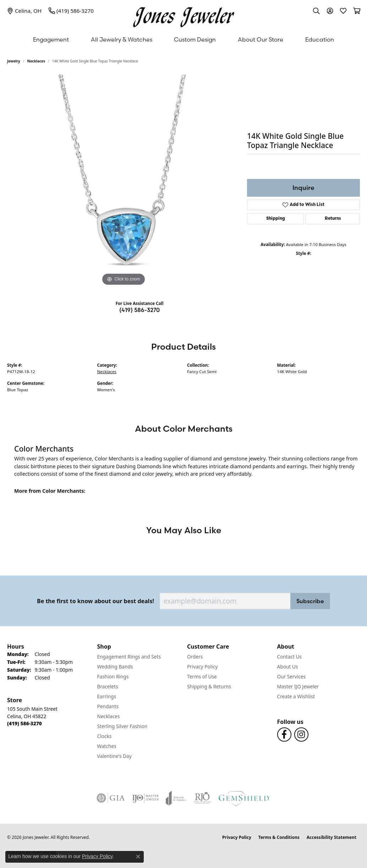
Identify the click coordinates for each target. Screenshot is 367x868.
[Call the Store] (24, 723)
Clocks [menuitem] (105, 736)
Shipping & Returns (209, 686)
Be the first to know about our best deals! (95, 601)
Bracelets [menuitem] (108, 686)
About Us (288, 667)
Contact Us (290, 657)
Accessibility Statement (332, 837)
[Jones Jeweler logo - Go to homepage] (184, 15)
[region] (124, 181)
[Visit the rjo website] (202, 798)
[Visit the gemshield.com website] (244, 798)
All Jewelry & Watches (122, 39)
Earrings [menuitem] (107, 696)
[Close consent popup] (138, 857)
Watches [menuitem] (107, 746)
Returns (333, 219)
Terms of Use (202, 676)
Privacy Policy (202, 667)
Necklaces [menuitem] (109, 716)
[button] (316, 11)
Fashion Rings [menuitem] (113, 676)
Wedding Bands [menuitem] (115, 667)
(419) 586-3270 (139, 310)
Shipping (276, 219)
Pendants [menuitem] (108, 706)
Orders (195, 657)
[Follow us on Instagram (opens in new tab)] (301, 735)
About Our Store (261, 39)
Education (320, 39)
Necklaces (36, 61)
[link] (24, 11)
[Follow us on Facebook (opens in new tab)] (284, 735)
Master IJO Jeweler (298, 686)
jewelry (14, 61)
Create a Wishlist (296, 696)
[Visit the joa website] (176, 798)
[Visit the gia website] (111, 798)
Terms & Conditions (279, 837)
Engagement (51, 39)
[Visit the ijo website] (145, 798)
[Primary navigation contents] (183, 39)
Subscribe (310, 601)
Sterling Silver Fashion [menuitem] (122, 726)
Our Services (292, 676)
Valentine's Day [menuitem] (114, 756)
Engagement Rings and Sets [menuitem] (129, 657)
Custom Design (195, 39)
